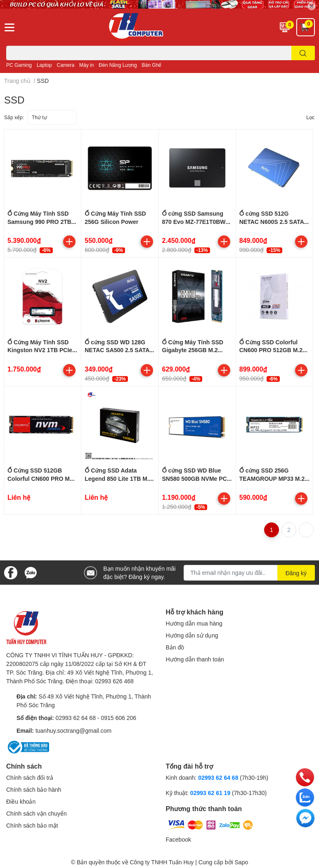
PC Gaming (19, 65)
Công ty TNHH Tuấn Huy (162, 862)
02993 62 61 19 (210, 793)
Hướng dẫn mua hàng (194, 623)
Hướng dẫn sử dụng (192, 635)
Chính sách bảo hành (34, 789)
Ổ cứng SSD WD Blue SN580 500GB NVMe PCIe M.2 (197, 478)
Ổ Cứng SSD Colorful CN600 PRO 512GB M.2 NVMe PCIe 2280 (271, 350)
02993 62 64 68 (76, 718)
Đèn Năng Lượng (118, 65)
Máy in (86, 65)
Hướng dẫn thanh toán (195, 659)
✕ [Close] (312, 6)
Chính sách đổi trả (30, 777)
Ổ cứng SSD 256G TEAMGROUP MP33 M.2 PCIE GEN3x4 (272, 478)
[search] (303, 53)
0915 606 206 (118, 718)
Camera (66, 65)
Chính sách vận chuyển (37, 813)
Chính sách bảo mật (32, 825)
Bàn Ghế (152, 65)
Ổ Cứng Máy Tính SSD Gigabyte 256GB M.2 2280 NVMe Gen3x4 (193, 350)
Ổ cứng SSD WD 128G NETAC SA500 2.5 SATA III (117, 350)
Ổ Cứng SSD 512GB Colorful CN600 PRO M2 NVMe (40, 478)
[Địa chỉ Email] (249, 573)
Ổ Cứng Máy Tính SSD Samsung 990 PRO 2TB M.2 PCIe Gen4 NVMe (39, 221)
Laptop (44, 65)
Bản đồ (175, 647)
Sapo (242, 862)
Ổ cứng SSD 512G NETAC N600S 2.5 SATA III (272, 221)
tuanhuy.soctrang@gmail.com (73, 730)
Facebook (178, 839)
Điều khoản (21, 801)
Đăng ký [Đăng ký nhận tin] (296, 573)
